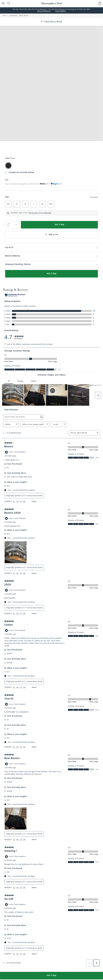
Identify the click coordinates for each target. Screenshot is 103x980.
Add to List (52, 235)
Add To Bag (59, 225)
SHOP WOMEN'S (44, 11)
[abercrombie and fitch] (52, 3)
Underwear (13, 16)
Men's (5, 16)
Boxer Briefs (24, 16)
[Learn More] (47, 184)
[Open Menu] (3, 3)
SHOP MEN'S (61, 11)
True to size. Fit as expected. (40, 213)
